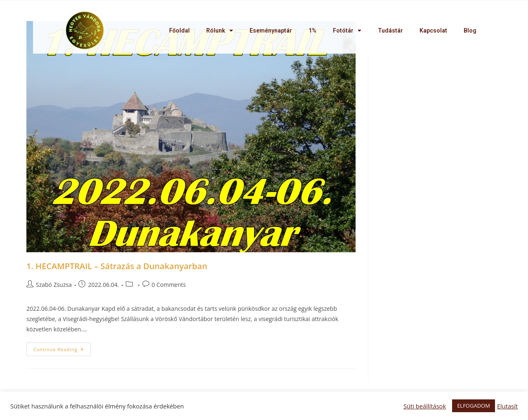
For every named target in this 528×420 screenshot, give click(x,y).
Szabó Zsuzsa (54, 285)
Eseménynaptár (271, 31)
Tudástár (390, 31)
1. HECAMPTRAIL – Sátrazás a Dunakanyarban (117, 266)
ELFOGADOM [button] (474, 406)
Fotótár (347, 31)
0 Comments (169, 285)
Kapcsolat (433, 31)
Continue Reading (59, 349)
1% (312, 31)
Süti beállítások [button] (425, 406)
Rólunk (220, 31)
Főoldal (179, 31)
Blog (470, 31)
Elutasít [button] (507, 406)
